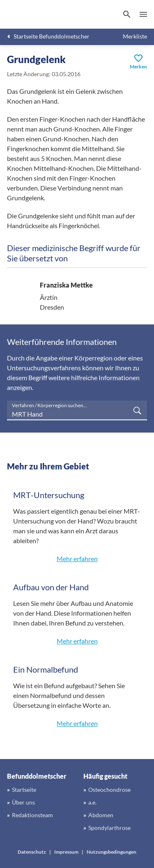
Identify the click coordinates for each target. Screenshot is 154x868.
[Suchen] (127, 14)
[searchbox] (77, 410)
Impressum (66, 852)
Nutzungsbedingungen (111, 852)
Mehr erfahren (77, 559)
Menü (143, 14)
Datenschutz (32, 852)
